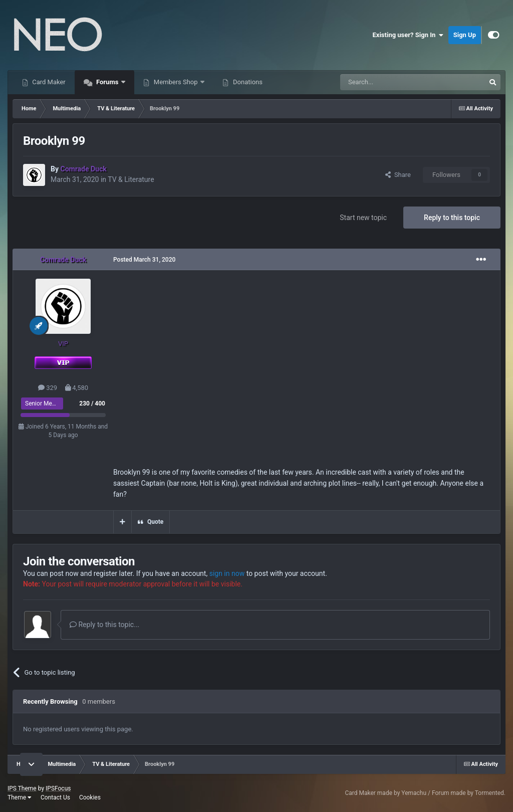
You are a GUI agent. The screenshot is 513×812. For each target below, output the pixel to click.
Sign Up (465, 35)
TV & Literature (131, 179)
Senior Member (45, 403)
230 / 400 (92, 403)
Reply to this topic (452, 218)
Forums (107, 82)
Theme (20, 797)
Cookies (90, 797)
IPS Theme (22, 788)
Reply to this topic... (104, 625)
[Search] (389, 82)
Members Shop (176, 82)
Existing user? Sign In (408, 35)
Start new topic (363, 218)
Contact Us (55, 797)
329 (48, 388)
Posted (144, 260)
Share (398, 175)
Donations (247, 82)
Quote (155, 522)
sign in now (227, 573)
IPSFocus (58, 788)
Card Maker (48, 82)
